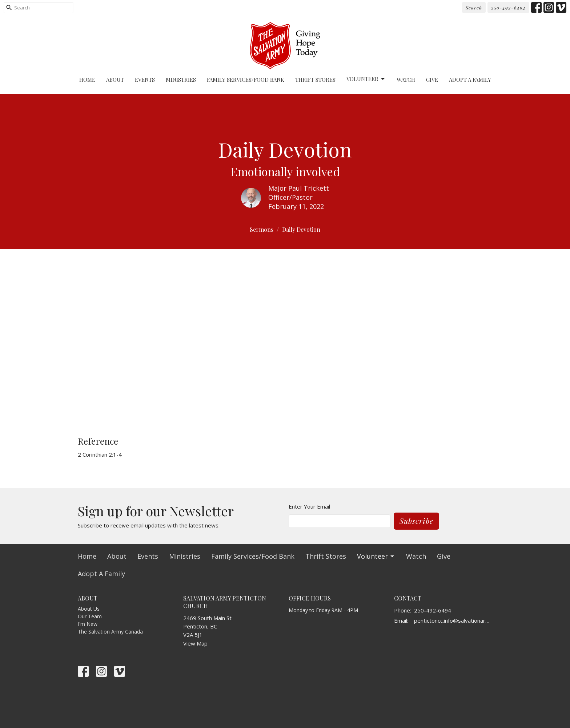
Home (87, 80)
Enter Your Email (309, 506)
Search (474, 7)
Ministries (181, 80)
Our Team (90, 616)
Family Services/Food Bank (246, 80)
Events (145, 80)
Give (432, 80)
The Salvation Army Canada (110, 632)
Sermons (262, 229)
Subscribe (416, 521)
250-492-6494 (508, 7)
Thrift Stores (315, 80)
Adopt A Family (470, 80)
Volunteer (366, 79)
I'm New (88, 624)
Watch (406, 80)
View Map (195, 643)
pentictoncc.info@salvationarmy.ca (453, 620)
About (115, 80)
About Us (89, 609)
